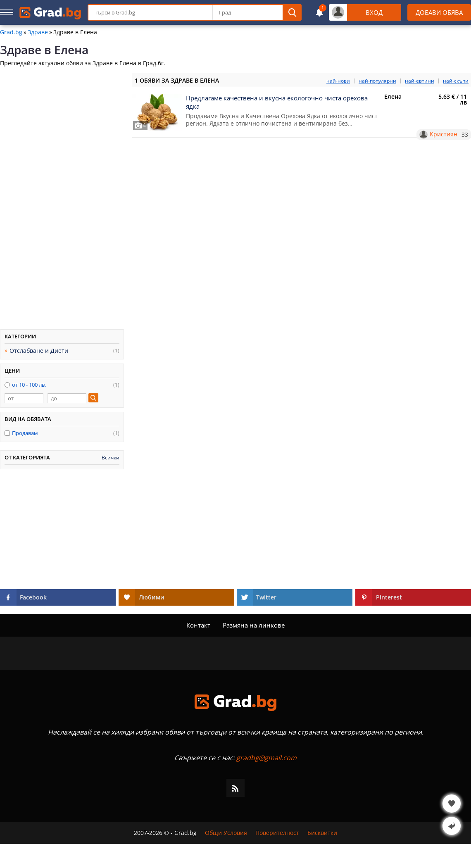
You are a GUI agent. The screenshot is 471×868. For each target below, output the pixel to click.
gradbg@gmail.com (266, 758)
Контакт (198, 625)
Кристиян (444, 134)
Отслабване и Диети (39, 351)
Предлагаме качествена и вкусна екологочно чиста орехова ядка (277, 102)
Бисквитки (322, 833)
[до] (67, 398)
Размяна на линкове (254, 625)
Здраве (38, 32)
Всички (111, 458)
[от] (24, 398)
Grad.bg (11, 32)
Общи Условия (226, 833)
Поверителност (277, 833)
